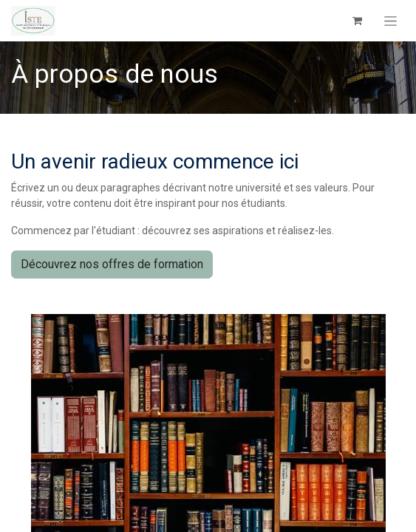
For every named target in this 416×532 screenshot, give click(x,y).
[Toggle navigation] (391, 21)
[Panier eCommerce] (357, 21)
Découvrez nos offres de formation (112, 264)
